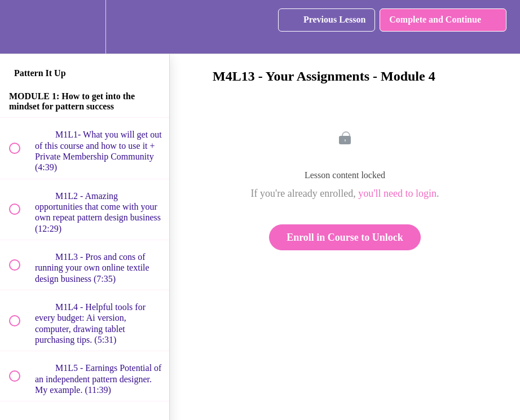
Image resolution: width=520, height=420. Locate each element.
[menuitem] (85, 27)
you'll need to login (397, 193)
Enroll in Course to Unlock (345, 237)
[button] (21, 27)
